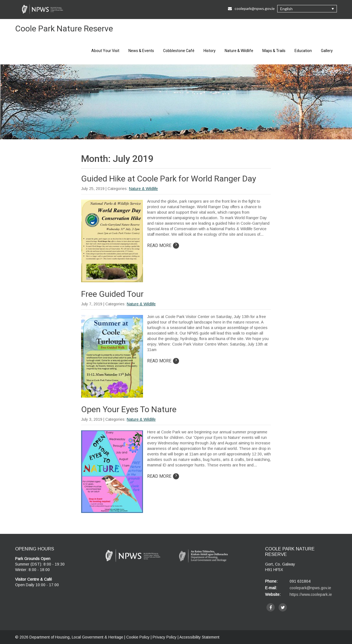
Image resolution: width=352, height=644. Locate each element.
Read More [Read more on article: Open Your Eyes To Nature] (163, 476)
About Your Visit (105, 51)
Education (303, 51)
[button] (307, 9)
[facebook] (271, 607)
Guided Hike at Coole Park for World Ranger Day (169, 179)
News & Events (141, 51)
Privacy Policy (165, 637)
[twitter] (283, 607)
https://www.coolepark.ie (311, 594)
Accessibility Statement (199, 637)
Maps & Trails (274, 51)
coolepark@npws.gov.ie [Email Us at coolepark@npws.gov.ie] (251, 8)
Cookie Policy (138, 637)
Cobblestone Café (179, 51)
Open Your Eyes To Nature (129, 409)
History (210, 51)
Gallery (327, 51)
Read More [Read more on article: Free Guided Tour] (163, 361)
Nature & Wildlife (239, 51)
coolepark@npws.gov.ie (310, 588)
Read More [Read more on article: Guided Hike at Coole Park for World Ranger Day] (163, 245)
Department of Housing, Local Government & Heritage (77, 637)
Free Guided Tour (112, 294)
